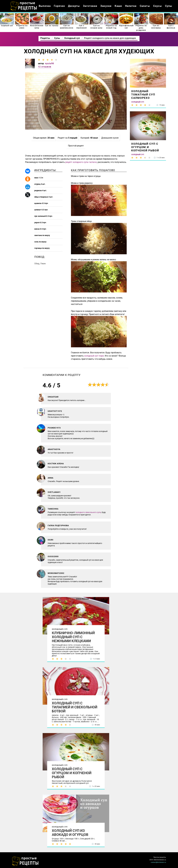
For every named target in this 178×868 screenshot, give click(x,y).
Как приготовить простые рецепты (24, 6)
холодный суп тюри (94, 356)
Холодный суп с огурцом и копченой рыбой (72, 773)
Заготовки (90, 6)
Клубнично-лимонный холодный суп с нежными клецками (73, 637)
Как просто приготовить (25, 861)
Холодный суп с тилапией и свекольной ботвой (75, 707)
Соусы (157, 6)
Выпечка (45, 6)
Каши (118, 6)
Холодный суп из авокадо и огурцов (70, 833)
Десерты (74, 6)
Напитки (131, 6)
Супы (169, 6)
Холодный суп (60, 629)
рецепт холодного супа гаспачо (81, 162)
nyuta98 (49, 63)
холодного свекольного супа (88, 512)
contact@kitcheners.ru (158, 862)
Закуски (106, 6)
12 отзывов (45, 67)
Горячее (59, 6)
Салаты (145, 6)
